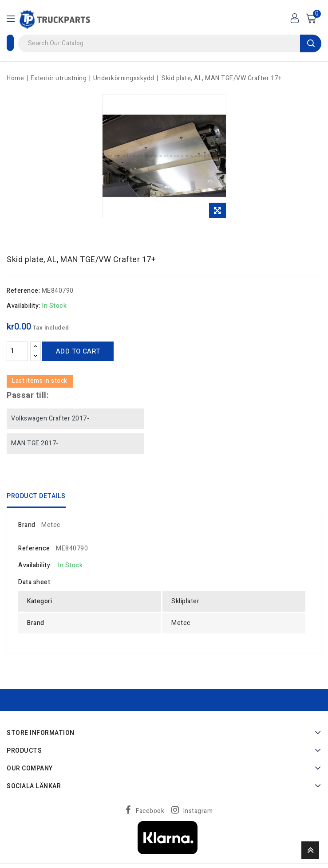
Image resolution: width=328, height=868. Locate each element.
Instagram (198, 811)
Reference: (23, 291)
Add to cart (78, 351)
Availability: (24, 306)
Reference (34, 548)
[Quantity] (17, 351)
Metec (51, 525)
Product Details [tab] (36, 496)
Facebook (150, 811)
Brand (27, 525)
